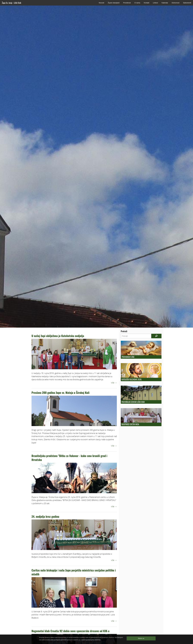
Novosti (101, 3)
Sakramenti (187, 3)
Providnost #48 (128, 357)
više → (114, 383)
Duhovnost (176, 3)
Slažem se (141, 638)
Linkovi (155, 3)
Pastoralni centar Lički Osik (133, 402)
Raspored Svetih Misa (130, 424)
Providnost (127, 3)
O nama (137, 3)
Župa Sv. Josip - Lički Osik (12, 3)
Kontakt (146, 3)
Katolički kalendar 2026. (132, 379)
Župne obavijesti (114, 3)
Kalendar (165, 3)
